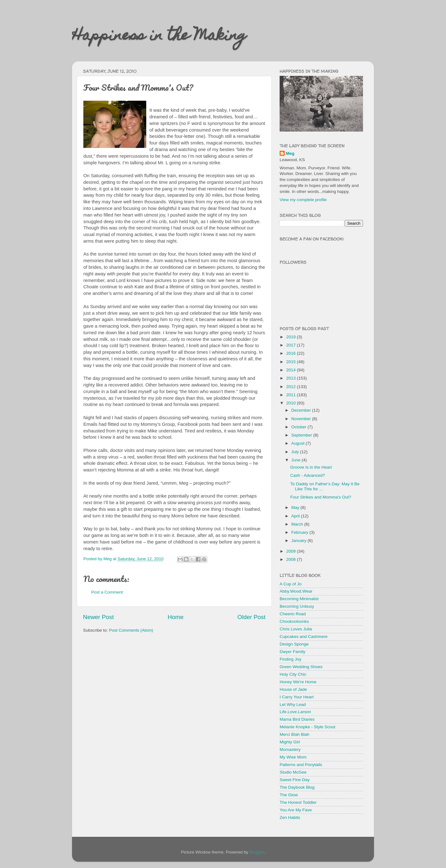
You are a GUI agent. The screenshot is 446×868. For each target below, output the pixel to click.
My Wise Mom (293, 757)
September (302, 435)
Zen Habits (290, 817)
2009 (292, 551)
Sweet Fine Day (295, 780)
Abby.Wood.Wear (296, 591)
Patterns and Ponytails (301, 765)
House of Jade (293, 689)
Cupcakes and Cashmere (304, 637)
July (296, 452)
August (298, 443)
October (299, 427)
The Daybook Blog (297, 787)
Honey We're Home (298, 682)
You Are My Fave (296, 810)
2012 (292, 387)
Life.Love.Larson (295, 712)
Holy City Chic (293, 674)
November (302, 419)
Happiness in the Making (159, 37)
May (296, 507)
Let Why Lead (293, 705)
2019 (292, 337)
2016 (292, 353)
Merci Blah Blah (295, 734)
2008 (292, 559)
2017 (292, 345)
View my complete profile (303, 200)
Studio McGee (293, 772)
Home (176, 617)
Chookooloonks (294, 621)
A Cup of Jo (291, 584)
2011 (292, 395)
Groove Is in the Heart (311, 467)
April (296, 516)
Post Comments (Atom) (131, 630)
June (296, 460)
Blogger (257, 852)
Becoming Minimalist (299, 599)
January (299, 541)
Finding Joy (290, 659)
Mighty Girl (290, 742)
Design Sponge (294, 644)
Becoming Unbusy (297, 606)
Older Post (251, 617)
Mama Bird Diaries (297, 719)
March (298, 524)
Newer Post (98, 617)
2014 (292, 370)
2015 (292, 362)
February (300, 532)
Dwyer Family (293, 652)
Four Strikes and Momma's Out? (321, 497)
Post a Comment (107, 592)
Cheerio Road (293, 614)
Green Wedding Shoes (301, 667)
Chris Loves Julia (296, 629)
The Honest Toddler (298, 802)
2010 (292, 403)
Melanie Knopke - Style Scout (307, 727)
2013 (292, 378)
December (302, 410)
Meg (290, 153)
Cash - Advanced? (308, 475)
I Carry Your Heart (297, 697)
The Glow (289, 795)
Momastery (290, 750)
